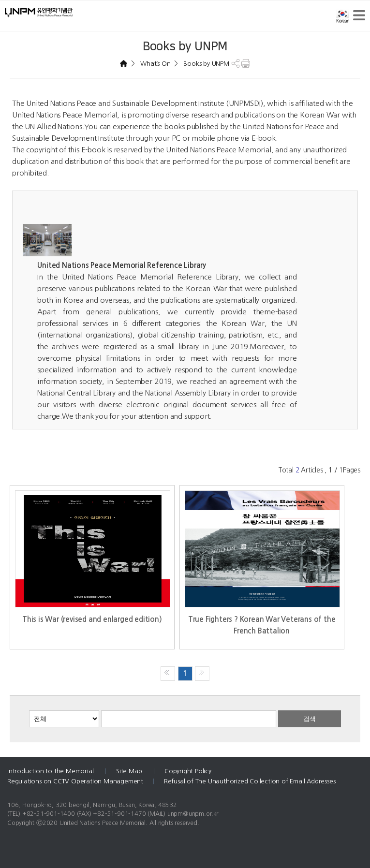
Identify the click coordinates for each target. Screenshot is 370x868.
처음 (168, 674)
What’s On (155, 64)
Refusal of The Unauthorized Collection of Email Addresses (250, 781)
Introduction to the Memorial (51, 771)
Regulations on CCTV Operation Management (75, 781)
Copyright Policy (188, 771)
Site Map (130, 771)
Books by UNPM (206, 64)
